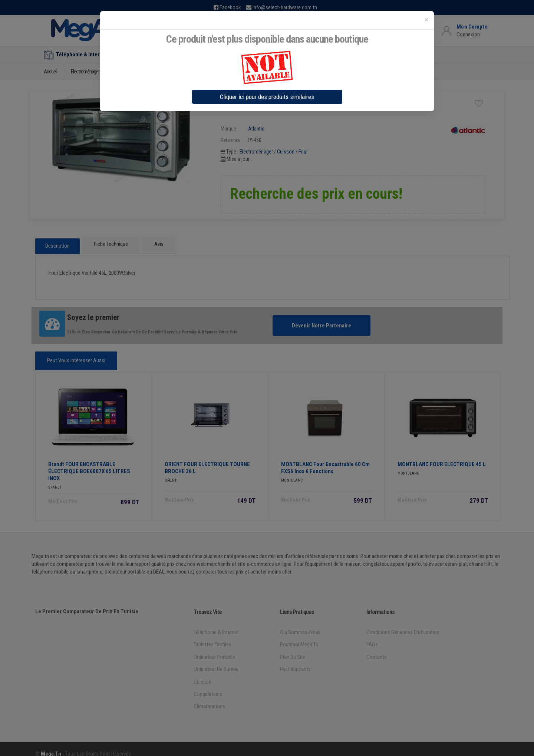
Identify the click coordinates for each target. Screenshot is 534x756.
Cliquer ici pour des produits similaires (267, 97)
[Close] (426, 20)
